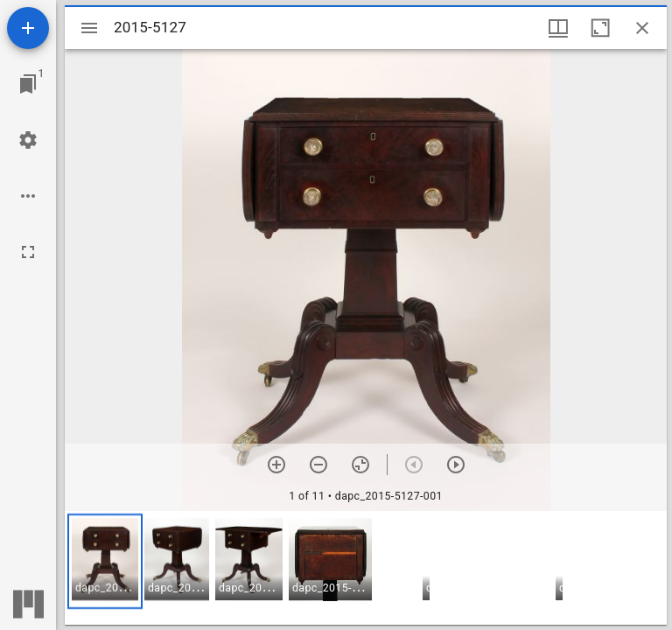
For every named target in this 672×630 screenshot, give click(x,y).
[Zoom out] (318, 465)
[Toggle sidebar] (89, 28)
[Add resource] (28, 28)
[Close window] (642, 28)
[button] (105, 561)
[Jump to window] (28, 84)
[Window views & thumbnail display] (558, 28)
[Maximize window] (600, 28)
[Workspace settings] (28, 140)
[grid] (366, 568)
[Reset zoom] (360, 465)
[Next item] (456, 465)
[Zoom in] (276, 465)
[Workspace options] (28, 196)
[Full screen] (28, 252)
